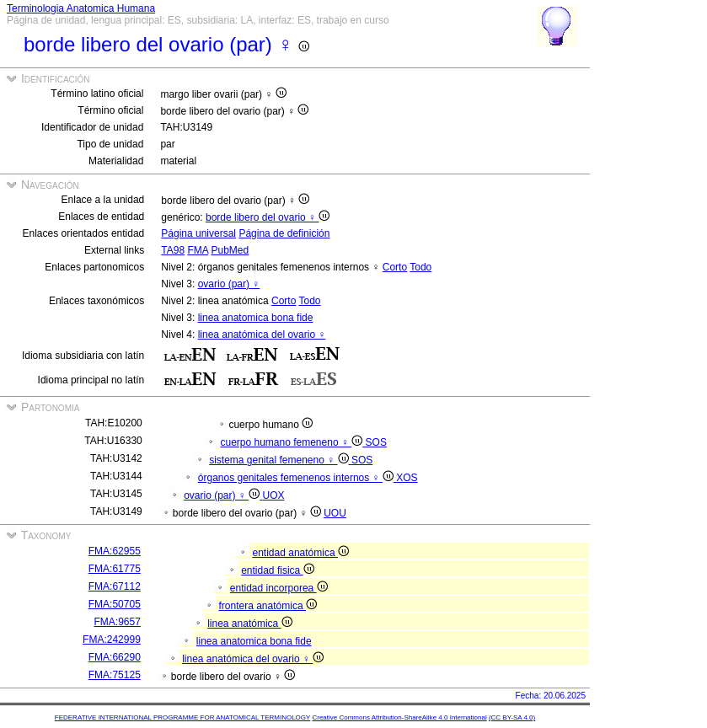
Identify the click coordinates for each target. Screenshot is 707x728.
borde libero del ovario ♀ (268, 217)
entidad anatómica (301, 553)
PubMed (230, 250)
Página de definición (284, 233)
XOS (407, 478)
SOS (376, 442)
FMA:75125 (115, 675)
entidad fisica (277, 570)
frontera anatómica (268, 606)
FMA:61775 (115, 569)
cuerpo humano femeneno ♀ (292, 442)
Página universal (198, 233)
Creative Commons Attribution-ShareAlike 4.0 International (399, 717)
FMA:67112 (115, 586)
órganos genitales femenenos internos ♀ (297, 478)
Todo (420, 267)
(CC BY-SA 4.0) (512, 717)
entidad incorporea (279, 588)
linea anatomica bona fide (256, 318)
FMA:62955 (115, 551)
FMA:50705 (115, 604)
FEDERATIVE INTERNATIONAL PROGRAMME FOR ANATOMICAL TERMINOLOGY (182, 717)
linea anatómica (249, 624)
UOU (335, 513)
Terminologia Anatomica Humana (81, 8)
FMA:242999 (112, 640)
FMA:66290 (115, 657)
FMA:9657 (117, 622)
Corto (395, 267)
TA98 (173, 250)
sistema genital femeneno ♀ (280, 460)
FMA (198, 250)
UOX (274, 495)
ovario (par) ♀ (229, 284)
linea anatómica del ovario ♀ (262, 335)
